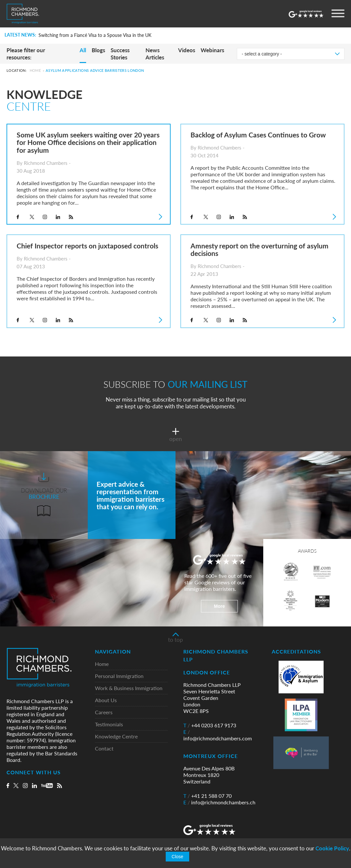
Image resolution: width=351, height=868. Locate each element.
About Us (106, 700)
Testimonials (109, 725)
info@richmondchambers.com (218, 735)
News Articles (155, 54)
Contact (104, 749)
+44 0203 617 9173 (210, 725)
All (83, 50)
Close (177, 857)
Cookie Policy (332, 848)
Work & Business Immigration (129, 688)
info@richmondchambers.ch (219, 802)
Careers (104, 712)
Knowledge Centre (116, 737)
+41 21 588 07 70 (207, 796)
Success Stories (120, 54)
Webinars (212, 50)
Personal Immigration (119, 676)
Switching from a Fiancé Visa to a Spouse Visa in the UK (95, 35)
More (219, 606)
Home (35, 70)
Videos (187, 50)
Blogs (98, 50)
